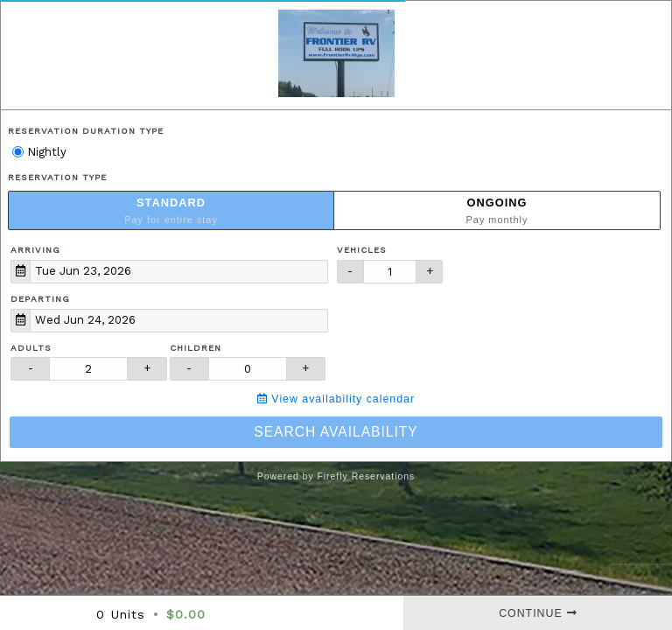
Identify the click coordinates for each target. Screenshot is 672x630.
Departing (40, 299)
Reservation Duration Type (86, 131)
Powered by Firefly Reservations (336, 476)
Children (196, 348)
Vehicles (362, 250)
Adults (31, 348)
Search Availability (336, 432)
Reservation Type (57, 177)
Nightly (39, 152)
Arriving (35, 250)
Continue (538, 613)
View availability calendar (336, 399)
